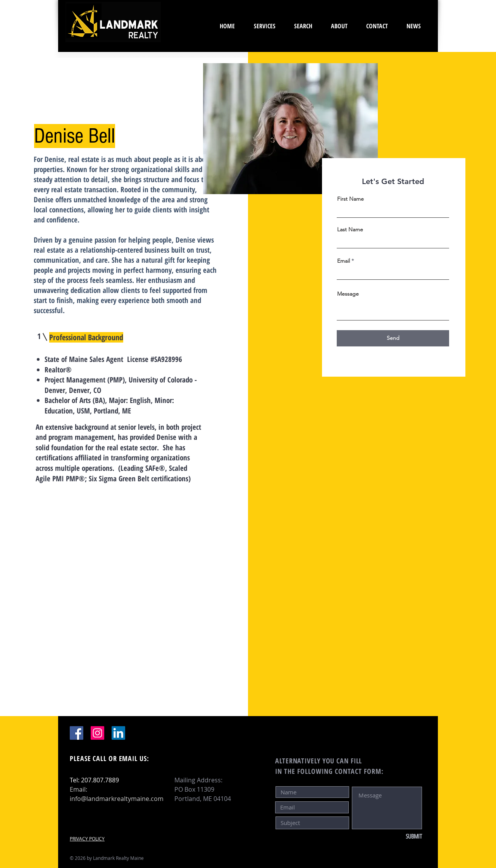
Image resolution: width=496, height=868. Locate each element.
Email (344, 261)
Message (348, 294)
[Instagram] (97, 733)
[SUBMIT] (396, 837)
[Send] (393, 338)
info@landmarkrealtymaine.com (117, 799)
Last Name (350, 229)
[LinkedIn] (118, 733)
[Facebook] (77, 733)
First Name (350, 199)
